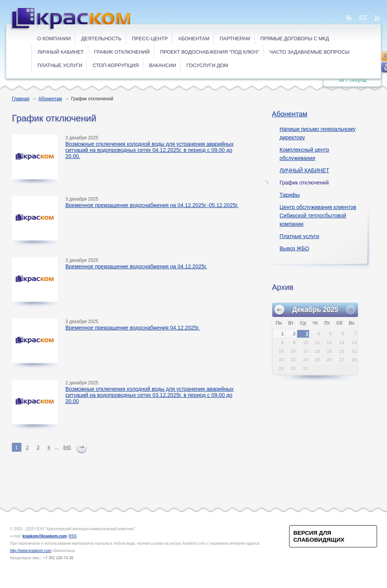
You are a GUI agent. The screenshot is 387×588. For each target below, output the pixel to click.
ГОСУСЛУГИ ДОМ (207, 65)
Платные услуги (299, 236)
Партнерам (235, 38)
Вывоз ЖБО (294, 248)
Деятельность (101, 38)
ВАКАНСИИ (163, 65)
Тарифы (290, 195)
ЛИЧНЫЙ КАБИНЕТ (61, 52)
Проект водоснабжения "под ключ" (209, 52)
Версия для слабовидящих (319, 536)
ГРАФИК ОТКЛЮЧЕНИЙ (122, 52)
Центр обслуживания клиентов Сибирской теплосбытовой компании (318, 216)
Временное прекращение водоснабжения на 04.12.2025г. (136, 266)
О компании (54, 38)
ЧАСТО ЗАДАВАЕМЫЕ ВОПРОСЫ (310, 52)
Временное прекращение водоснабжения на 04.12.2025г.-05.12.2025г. (152, 205)
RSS (73, 536)
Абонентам (194, 38)
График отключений (304, 183)
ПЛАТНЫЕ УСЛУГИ (60, 65)
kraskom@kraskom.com (45, 536)
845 (67, 448)
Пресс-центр (150, 38)
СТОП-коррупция (116, 65)
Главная (21, 99)
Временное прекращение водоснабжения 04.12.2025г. (133, 328)
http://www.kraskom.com (31, 551)
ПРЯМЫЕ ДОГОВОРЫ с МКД (295, 38)
